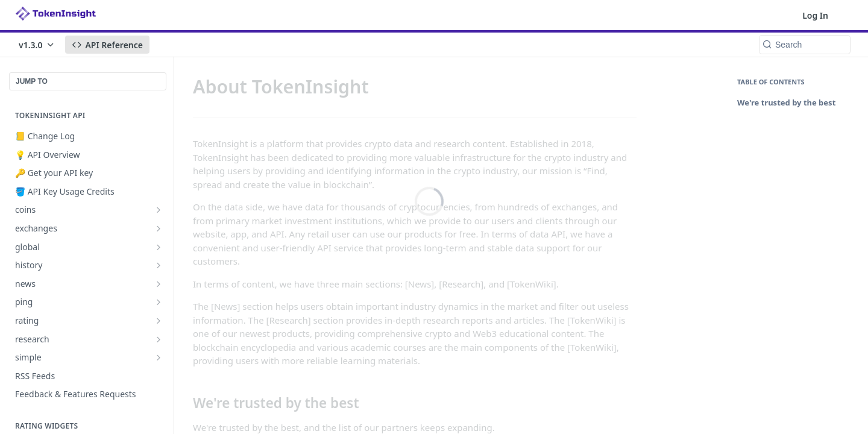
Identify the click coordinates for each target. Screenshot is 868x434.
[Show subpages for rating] (159, 321)
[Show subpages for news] (159, 284)
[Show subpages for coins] (159, 210)
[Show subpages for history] (159, 265)
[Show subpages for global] (159, 247)
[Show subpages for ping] (159, 302)
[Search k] (805, 45)
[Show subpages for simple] (159, 357)
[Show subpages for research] (159, 339)
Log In (815, 15)
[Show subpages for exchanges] (159, 228)
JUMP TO (32, 81)
